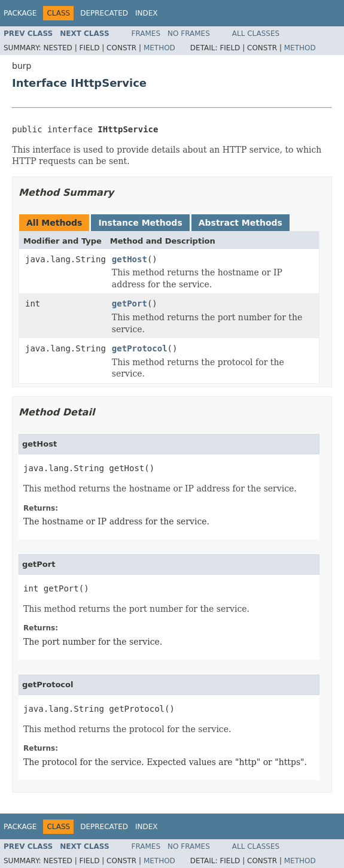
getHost (130, 259)
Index (147, 13)
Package (20, 13)
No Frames (189, 34)
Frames (146, 34)
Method (159, 48)
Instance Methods (140, 223)
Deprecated (104, 13)
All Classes (256, 34)
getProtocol (140, 348)
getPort (130, 304)
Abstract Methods (241, 223)
